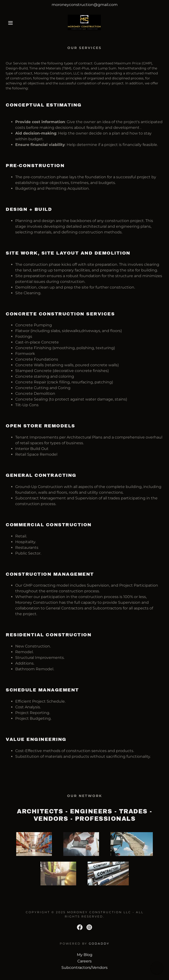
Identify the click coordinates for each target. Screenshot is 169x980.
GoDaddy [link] (99, 944)
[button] (11, 23)
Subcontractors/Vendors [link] (84, 968)
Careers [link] (84, 961)
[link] (85, 23)
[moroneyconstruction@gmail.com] (84, 5)
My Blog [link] (85, 955)
